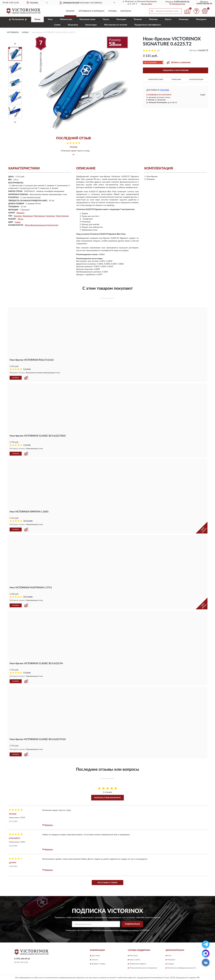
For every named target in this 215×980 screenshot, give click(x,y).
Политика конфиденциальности (182, 968)
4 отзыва (27, 369)
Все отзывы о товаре (107, 882)
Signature (20, 213)
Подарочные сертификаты (148, 25)
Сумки (57, 25)
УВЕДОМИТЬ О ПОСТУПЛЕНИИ (176, 70)
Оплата (95, 959)
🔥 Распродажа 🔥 (18, 19)
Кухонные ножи (87, 19)
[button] (177, 4)
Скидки (171, 963)
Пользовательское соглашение (143, 968)
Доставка (96, 955)
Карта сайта (135, 959)
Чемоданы (201, 19)
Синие (18, 222)
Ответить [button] (48, 825)
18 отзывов (28, 521)
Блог (169, 955)
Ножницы (184, 19)
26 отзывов (28, 597)
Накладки (121, 19)
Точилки (138, 19)
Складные (50, 216)
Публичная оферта (138, 963)
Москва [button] (165, 90)
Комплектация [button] (196, 79)
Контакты (126, 11)
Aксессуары (91, 25)
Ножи (37, 19)
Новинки (171, 959)
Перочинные (39, 216)
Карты (168, 19)
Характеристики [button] (156, 79)
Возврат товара (98, 963)
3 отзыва (27, 445)
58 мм (20, 219)
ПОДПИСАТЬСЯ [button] (132, 924)
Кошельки (73, 25)
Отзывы (112, 11)
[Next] (15, 122)
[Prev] (15, 44)
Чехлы (106, 19)
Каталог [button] (70, 11)
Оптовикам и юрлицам (91, 11)
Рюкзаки (153, 19)
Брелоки (18, 216)
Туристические (62, 216)
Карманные (28, 216)
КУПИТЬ (16, 378)
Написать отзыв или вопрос (107, 797)
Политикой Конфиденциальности (105, 930)
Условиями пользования (130, 930)
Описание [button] (176, 79)
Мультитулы (66, 19)
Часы (50, 19)
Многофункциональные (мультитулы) (42, 225)
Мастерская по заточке (116, 25)
